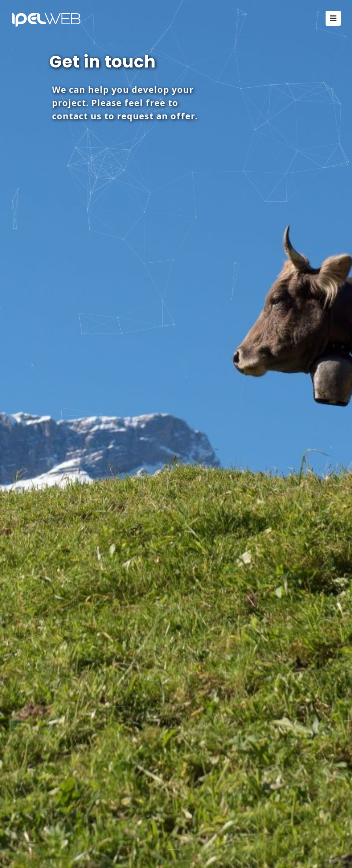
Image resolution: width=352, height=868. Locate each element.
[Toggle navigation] (333, 18)
